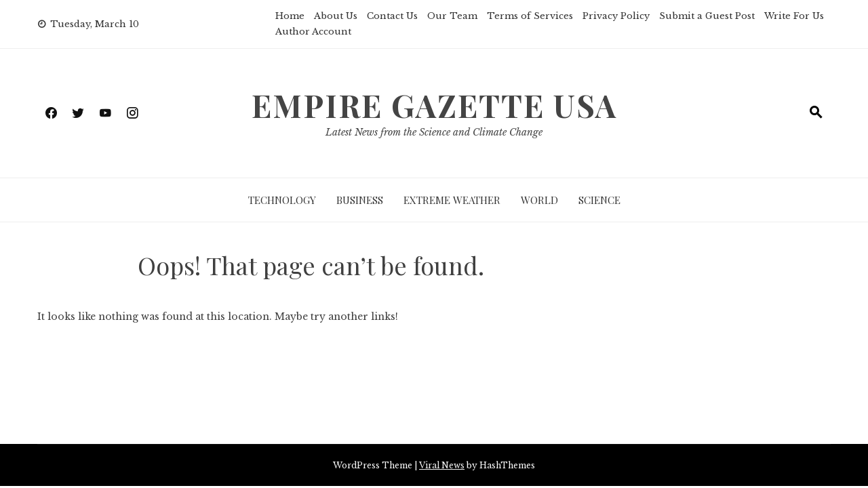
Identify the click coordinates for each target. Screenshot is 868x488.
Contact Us (392, 16)
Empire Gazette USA (434, 105)
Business (360, 200)
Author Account (313, 32)
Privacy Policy (616, 16)
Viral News (442, 465)
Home (290, 16)
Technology (282, 200)
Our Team (452, 16)
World (539, 200)
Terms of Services (530, 16)
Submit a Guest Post (707, 16)
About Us (336, 16)
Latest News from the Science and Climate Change (434, 132)
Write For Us (794, 16)
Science (599, 200)
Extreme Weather (452, 200)
